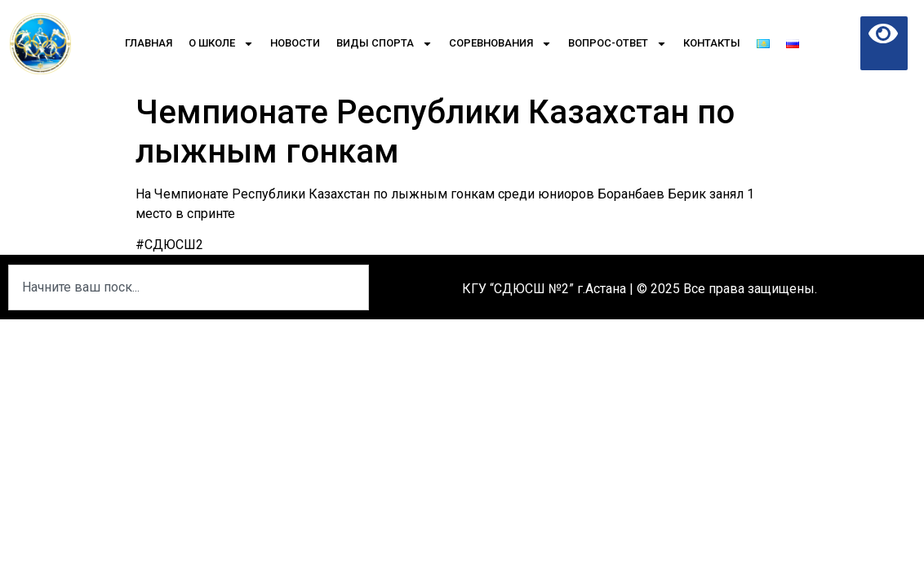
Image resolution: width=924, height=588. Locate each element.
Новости (295, 43)
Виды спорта (384, 44)
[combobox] (189, 287)
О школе (221, 44)
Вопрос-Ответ (617, 44)
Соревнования (500, 44)
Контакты (712, 43)
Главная (149, 43)
